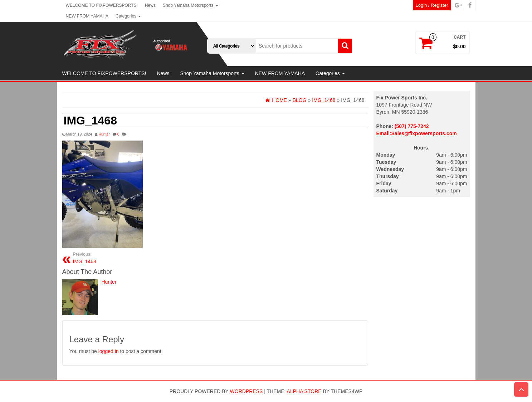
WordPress (247, 391)
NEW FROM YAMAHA (87, 16)
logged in (109, 351)
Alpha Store (304, 391)
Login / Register (432, 5)
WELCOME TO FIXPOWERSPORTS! (102, 5)
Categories (128, 16)
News (150, 5)
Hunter (104, 134)
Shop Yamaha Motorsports (191, 5)
